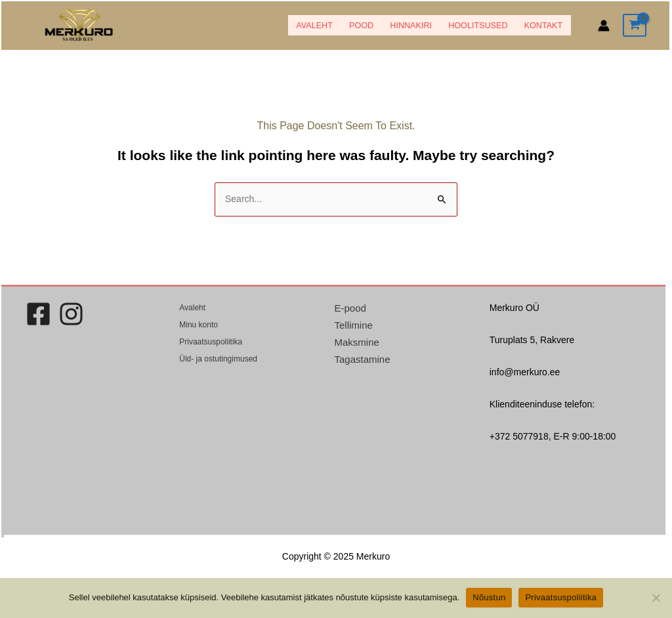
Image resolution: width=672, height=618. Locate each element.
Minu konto (199, 325)
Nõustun (489, 597)
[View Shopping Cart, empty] (635, 25)
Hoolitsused (478, 26)
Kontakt (544, 26)
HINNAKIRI (411, 26)
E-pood (350, 308)
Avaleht (314, 26)
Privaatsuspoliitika (211, 342)
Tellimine (354, 325)
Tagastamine (363, 359)
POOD (361, 26)
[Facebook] (38, 314)
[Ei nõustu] (656, 598)
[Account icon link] (604, 26)
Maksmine (357, 342)
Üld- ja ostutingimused (218, 359)
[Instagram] (71, 314)
